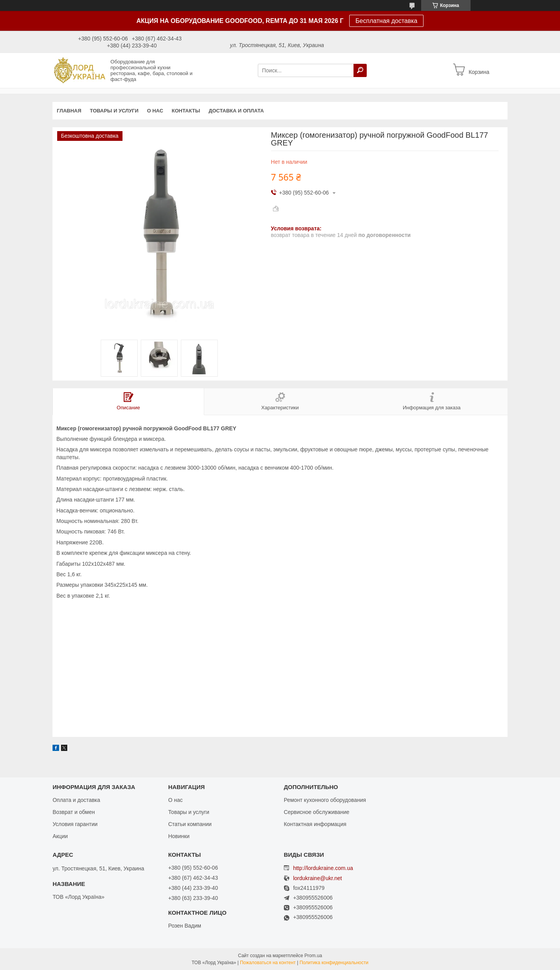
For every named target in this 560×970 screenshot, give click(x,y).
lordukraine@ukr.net (318, 878)
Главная (69, 111)
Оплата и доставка (76, 800)
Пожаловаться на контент (268, 963)
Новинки (179, 836)
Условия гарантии (75, 824)
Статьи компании (190, 824)
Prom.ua (313, 956)
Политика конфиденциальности (334, 963)
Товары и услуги (114, 111)
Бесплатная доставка (386, 21)
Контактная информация (315, 824)
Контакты (186, 111)
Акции (60, 836)
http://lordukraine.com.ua (323, 868)
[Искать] (360, 70)
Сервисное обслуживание (317, 812)
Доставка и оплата (236, 111)
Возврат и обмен (74, 812)
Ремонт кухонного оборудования (325, 800)
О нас (155, 111)
